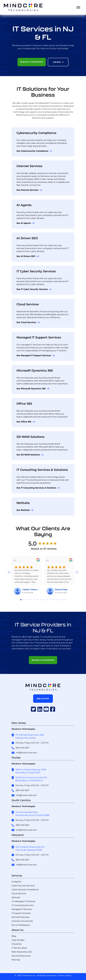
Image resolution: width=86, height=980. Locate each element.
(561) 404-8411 (22, 748)
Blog (14, 936)
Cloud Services (28, 304)
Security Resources (21, 956)
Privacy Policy (65, 976)
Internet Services (29, 166)
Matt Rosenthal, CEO (22, 952)
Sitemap (16, 960)
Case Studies (18, 940)
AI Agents (24, 205)
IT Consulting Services (22, 905)
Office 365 (24, 404)
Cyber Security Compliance (25, 890)
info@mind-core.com (26, 753)
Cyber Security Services (23, 886)
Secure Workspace (21, 925)
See (32, 151)
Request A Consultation (32, 62)
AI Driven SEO (27, 238)
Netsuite (16, 897)
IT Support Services (21, 913)
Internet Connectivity (22, 921)
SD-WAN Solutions (30, 437)
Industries (17, 944)
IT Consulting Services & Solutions (42, 470)
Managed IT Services (22, 909)
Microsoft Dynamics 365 (35, 371)
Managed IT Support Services (39, 337)
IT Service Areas (19, 948)
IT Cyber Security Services (36, 271)
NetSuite (23, 503)
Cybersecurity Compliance (36, 133)
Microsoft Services (20, 917)
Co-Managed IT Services (23, 901)
